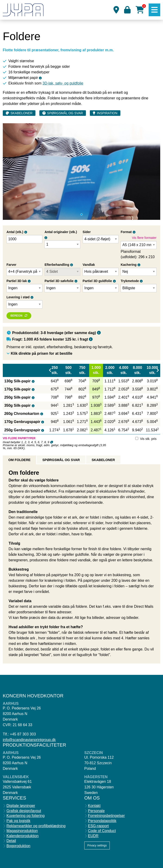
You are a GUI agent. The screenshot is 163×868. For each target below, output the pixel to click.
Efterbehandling (57, 265)
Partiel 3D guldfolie (97, 281)
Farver (11, 265)
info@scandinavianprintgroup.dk (29, 740)
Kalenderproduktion (23, 836)
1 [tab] (81, 215)
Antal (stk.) (15, 232)
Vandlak (89, 265)
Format (126, 232)
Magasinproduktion (22, 831)
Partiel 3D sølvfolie (59, 281)
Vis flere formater (144, 238)
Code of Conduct (102, 831)
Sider (87, 232)
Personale (96, 811)
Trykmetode (130, 281)
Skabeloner (21, 113)
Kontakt (94, 806)
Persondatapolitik (102, 821)
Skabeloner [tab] (103, 460)
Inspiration (107, 113)
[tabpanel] (81, 172)
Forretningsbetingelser (106, 816)
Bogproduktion (18, 846)
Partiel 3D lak (17, 281)
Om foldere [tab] (19, 460)
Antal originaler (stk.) (61, 232)
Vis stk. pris (148, 439)
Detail (11, 841)
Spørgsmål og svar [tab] (61, 460)
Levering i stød (18, 297)
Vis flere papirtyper (19, 438)
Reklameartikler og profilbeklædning (36, 826)
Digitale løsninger (21, 806)
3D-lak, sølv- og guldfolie (63, 83)
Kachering (129, 265)
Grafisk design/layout (24, 811)
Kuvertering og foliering (26, 816)
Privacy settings (97, 845)
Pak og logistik (18, 821)
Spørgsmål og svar (65, 113)
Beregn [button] (16, 316)
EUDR (93, 836)
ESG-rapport (98, 826)
